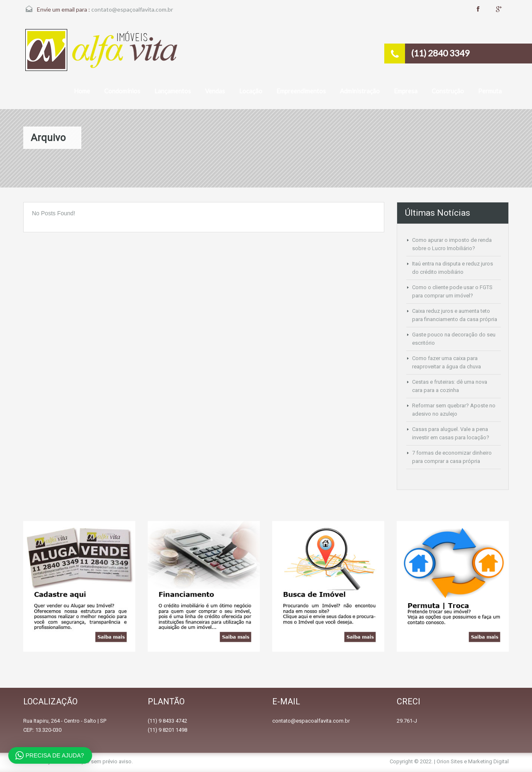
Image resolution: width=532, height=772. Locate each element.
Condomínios (122, 91)
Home (82, 91)
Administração (360, 91)
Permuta (490, 91)
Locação (251, 91)
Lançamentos (173, 91)
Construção (448, 91)
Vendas (215, 91)
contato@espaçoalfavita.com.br (132, 9)
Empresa (406, 91)
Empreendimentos (301, 91)
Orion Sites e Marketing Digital (473, 761)
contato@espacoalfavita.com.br (311, 721)
